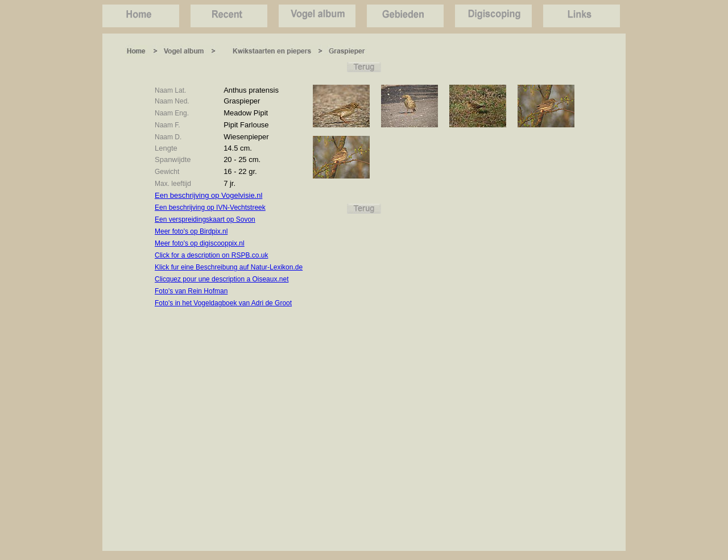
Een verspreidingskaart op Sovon (205, 219)
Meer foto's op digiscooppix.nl (200, 243)
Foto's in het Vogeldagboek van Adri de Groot (223, 303)
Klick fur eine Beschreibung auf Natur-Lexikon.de (229, 267)
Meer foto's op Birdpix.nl (191, 231)
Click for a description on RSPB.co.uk (211, 255)
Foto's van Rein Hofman (191, 291)
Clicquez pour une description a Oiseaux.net (222, 279)
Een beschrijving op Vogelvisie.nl (208, 195)
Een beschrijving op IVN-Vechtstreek (210, 208)
